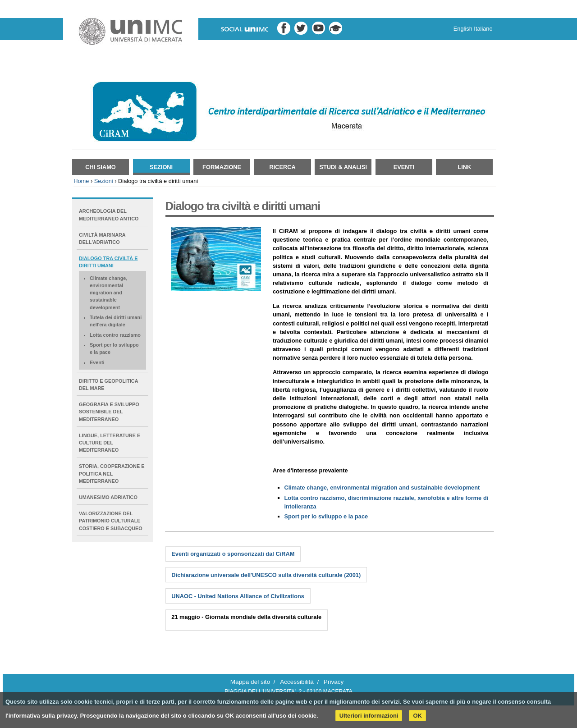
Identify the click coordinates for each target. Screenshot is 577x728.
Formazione (222, 167)
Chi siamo (101, 167)
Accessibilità (297, 682)
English (463, 29)
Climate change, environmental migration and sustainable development (382, 488)
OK (417, 716)
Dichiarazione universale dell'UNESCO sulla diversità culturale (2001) (266, 575)
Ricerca (283, 167)
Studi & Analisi (343, 167)
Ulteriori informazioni (369, 716)
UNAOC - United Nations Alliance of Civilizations (238, 596)
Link (464, 167)
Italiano (483, 29)
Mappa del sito (250, 682)
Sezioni (161, 167)
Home (81, 181)
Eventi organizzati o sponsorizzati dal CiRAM (233, 554)
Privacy (334, 682)
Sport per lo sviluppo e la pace (326, 516)
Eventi (404, 167)
